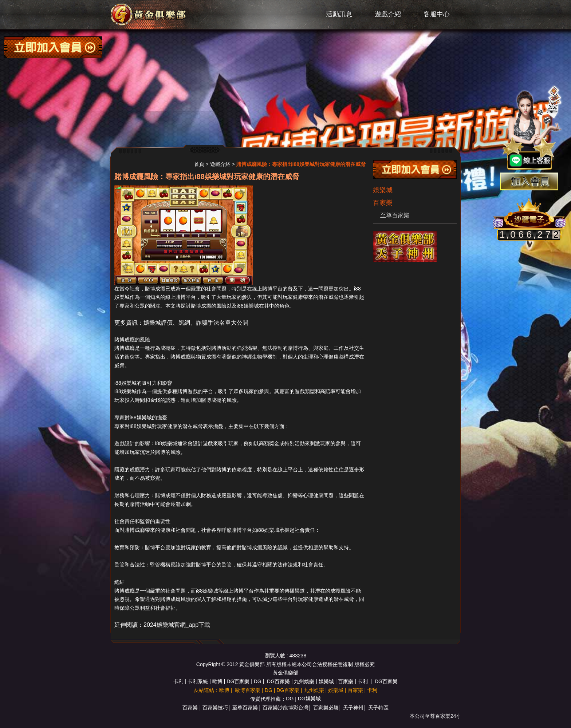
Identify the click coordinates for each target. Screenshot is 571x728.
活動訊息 (339, 14)
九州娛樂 (304, 681)
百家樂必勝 (326, 708)
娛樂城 (383, 190)
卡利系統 (198, 681)
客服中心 (437, 14)
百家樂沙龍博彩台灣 (285, 708)
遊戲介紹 (388, 14)
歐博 (217, 681)
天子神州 (353, 708)
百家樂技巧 (215, 708)
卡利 (178, 681)
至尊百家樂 (395, 215)
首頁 (199, 164)
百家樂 (346, 681)
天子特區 (378, 708)
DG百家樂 (238, 681)
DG (258, 681)
